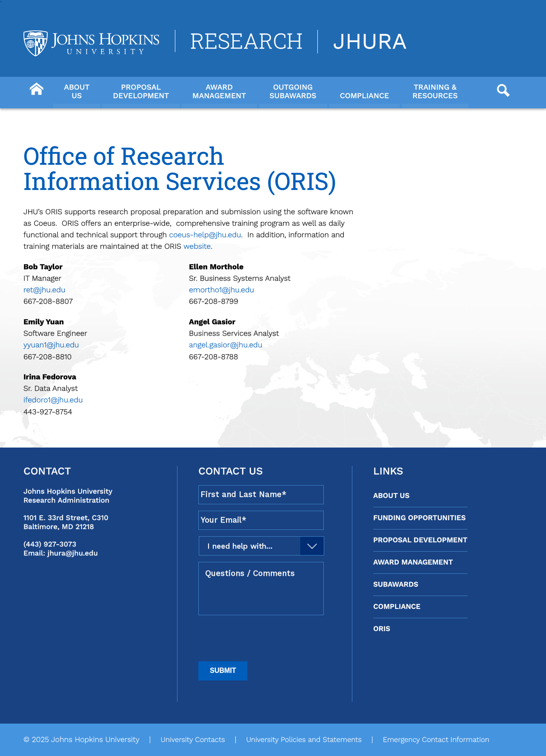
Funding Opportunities (420, 518)
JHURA (370, 42)
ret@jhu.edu (44, 290)
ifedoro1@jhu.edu (53, 400)
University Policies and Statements (304, 740)
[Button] (36, 88)
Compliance (397, 607)
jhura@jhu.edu (73, 553)
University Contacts (193, 740)
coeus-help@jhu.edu (205, 235)
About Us (391, 496)
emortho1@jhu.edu (222, 290)
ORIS (382, 629)
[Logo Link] (91, 43)
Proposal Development (420, 540)
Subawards (396, 584)
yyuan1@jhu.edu (51, 345)
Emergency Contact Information (436, 740)
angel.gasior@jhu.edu (226, 345)
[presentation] (263, 638)
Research (246, 41)
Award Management (413, 562)
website (197, 247)
